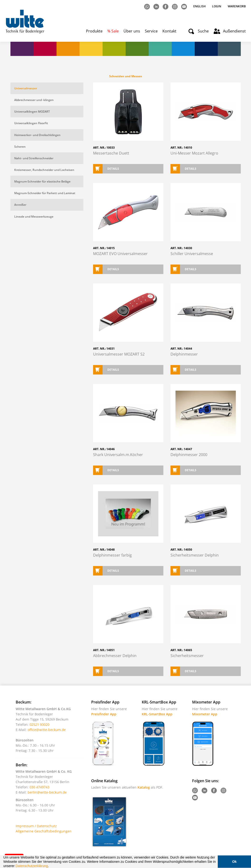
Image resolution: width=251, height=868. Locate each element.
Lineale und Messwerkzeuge (34, 217)
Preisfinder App (104, 714)
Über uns (132, 31)
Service (151, 31)
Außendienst (234, 31)
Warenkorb (237, 6)
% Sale (113, 31)
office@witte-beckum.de (47, 730)
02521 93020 (39, 724)
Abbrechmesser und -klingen (34, 100)
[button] (50, 866)
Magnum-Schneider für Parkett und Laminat (45, 193)
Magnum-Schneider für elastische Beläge (42, 181)
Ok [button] (234, 862)
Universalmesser (26, 88)
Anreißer (20, 205)
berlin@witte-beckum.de (47, 792)
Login (217, 6)
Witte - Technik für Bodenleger (25, 21)
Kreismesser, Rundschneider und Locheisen (44, 170)
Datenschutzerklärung (32, 866)
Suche (203, 31)
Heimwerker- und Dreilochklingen (37, 135)
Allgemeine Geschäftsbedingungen (44, 831)
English (200, 6)
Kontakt (169, 31)
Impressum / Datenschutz (36, 826)
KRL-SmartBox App (157, 714)
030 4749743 (39, 787)
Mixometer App (205, 714)
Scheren (20, 147)
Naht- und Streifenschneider (34, 158)
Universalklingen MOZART (32, 112)
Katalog (144, 787)
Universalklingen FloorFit (31, 123)
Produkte (94, 31)
